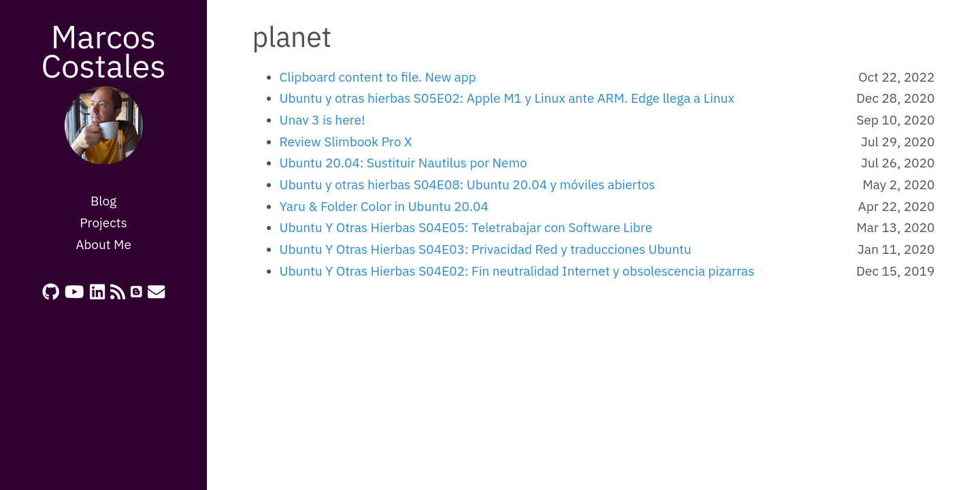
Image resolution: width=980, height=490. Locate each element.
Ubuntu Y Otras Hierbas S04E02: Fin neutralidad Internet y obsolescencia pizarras (517, 271)
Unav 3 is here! (323, 120)
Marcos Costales (103, 51)
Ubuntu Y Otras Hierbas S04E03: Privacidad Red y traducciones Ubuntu (486, 249)
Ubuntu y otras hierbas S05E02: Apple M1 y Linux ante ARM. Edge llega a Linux (507, 98)
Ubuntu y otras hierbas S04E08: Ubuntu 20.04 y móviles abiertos (468, 184)
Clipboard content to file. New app (378, 77)
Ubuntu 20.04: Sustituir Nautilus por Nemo (404, 163)
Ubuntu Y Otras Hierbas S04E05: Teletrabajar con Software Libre (466, 227)
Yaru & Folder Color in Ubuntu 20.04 (384, 206)
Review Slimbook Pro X (346, 142)
